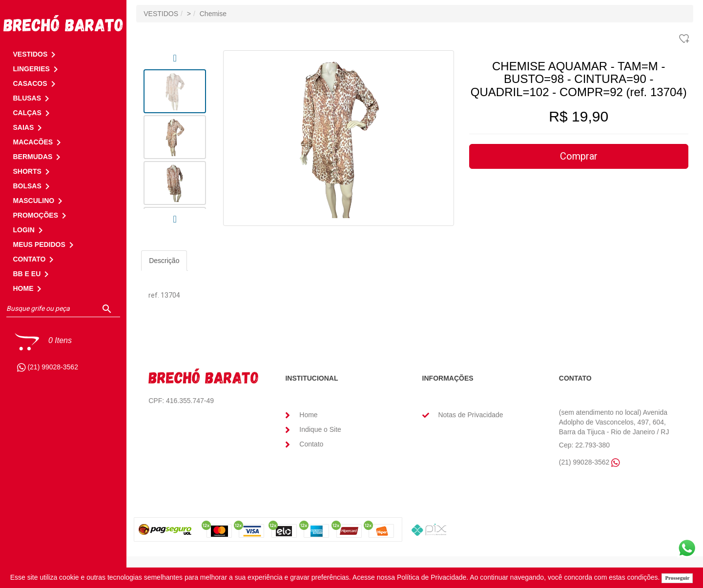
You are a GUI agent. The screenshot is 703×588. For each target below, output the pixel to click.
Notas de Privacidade (470, 415)
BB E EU (32, 274)
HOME (29, 288)
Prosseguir (677, 578)
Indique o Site (320, 429)
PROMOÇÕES (41, 215)
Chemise (213, 14)
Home (308, 415)
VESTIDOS (161, 14)
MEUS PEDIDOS (45, 244)
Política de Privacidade (432, 577)
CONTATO (35, 259)
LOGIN (29, 230)
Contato (311, 444)
